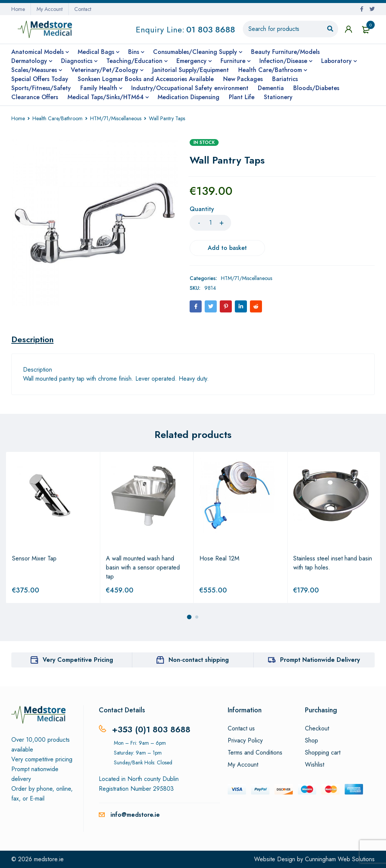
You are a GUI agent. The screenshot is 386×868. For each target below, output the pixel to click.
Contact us (241, 729)
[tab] (32, 339)
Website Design (275, 859)
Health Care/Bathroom (57, 118)
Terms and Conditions (255, 753)
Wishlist (315, 765)
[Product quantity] (210, 223)
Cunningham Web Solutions (340, 859)
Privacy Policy (245, 741)
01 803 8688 (211, 29)
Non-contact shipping (199, 660)
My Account (50, 9)
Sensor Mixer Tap (34, 558)
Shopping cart (323, 753)
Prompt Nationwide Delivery (320, 660)
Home (18, 9)
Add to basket (227, 248)
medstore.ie (49, 859)
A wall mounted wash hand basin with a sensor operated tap (143, 567)
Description (32, 339)
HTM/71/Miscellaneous (116, 118)
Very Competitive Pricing (78, 660)
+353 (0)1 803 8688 (151, 729)
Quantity (202, 209)
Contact (83, 9)
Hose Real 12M (219, 558)
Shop (312, 741)
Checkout (317, 729)
